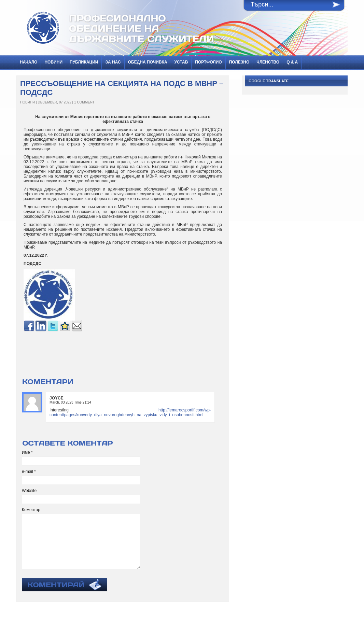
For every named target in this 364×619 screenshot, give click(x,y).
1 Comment (84, 102)
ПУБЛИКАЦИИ (84, 62)
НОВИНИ (53, 62)
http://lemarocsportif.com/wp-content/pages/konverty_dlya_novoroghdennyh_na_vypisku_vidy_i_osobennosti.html (130, 412)
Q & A (292, 62)
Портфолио (208, 62)
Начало (29, 62)
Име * (27, 452)
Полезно (239, 62)
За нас (113, 62)
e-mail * (29, 472)
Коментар (31, 510)
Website (29, 491)
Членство (268, 62)
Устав (181, 62)
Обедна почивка (148, 62)
